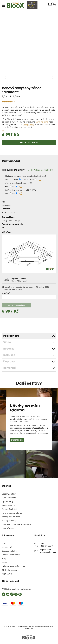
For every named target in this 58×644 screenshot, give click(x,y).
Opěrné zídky (8, 501)
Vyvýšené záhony (9, 498)
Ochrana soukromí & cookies (14, 566)
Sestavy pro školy (9, 521)
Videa (7, 342)
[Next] (53, 78)
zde (29, 589)
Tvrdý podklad (28, 179)
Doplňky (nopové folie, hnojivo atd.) (17, 524)
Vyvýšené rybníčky (10, 505)
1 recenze (16, 102)
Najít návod (7, 574)
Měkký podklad (11, 179)
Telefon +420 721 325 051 (47, 545)
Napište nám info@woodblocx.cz (48, 551)
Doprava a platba (9, 551)
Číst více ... (6, 131)
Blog (4, 543)
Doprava (9, 362)
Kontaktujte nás (50, 7)
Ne (13, 186)
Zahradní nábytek (9, 509)
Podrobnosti (11, 336)
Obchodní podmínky (11, 570)
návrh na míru (42, 122)
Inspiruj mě (7, 547)
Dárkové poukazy (9, 528)
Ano (7, 186)
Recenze (9, 349)
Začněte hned (17, 440)
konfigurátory (28, 124)
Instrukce (9, 355)
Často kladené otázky (11, 555)
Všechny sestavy (9, 494)
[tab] (29, 170)
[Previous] (5, 78)
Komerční (9, 368)
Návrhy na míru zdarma (12, 513)
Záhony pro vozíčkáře (11, 517)
